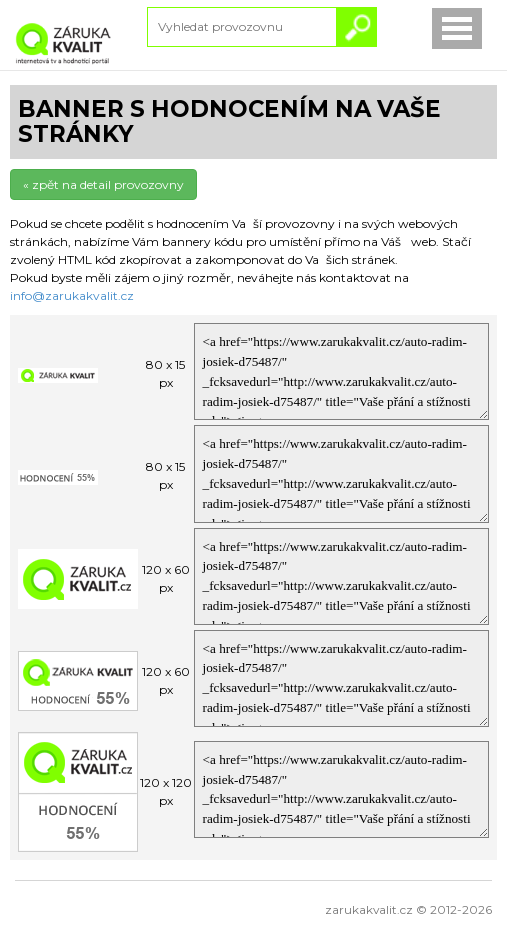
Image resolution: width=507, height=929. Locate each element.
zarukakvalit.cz (369, 909)
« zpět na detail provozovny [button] (103, 184)
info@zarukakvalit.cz (72, 295)
